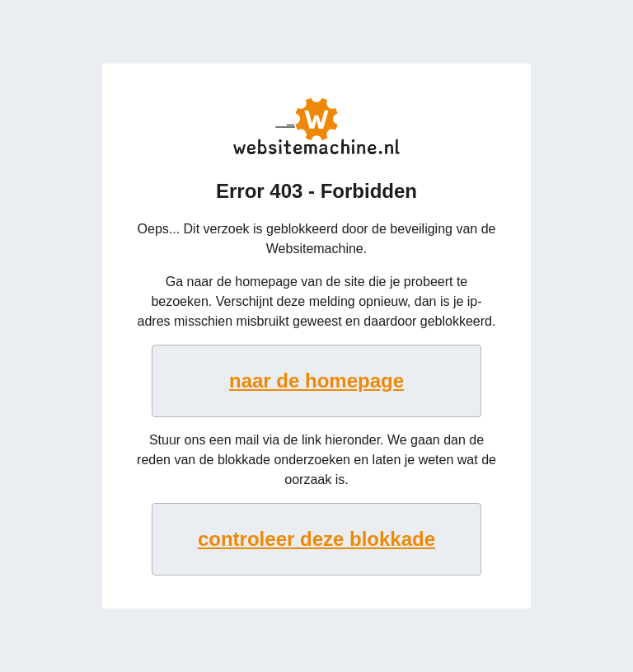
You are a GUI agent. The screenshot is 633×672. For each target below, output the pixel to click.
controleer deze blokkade (316, 539)
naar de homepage (316, 381)
